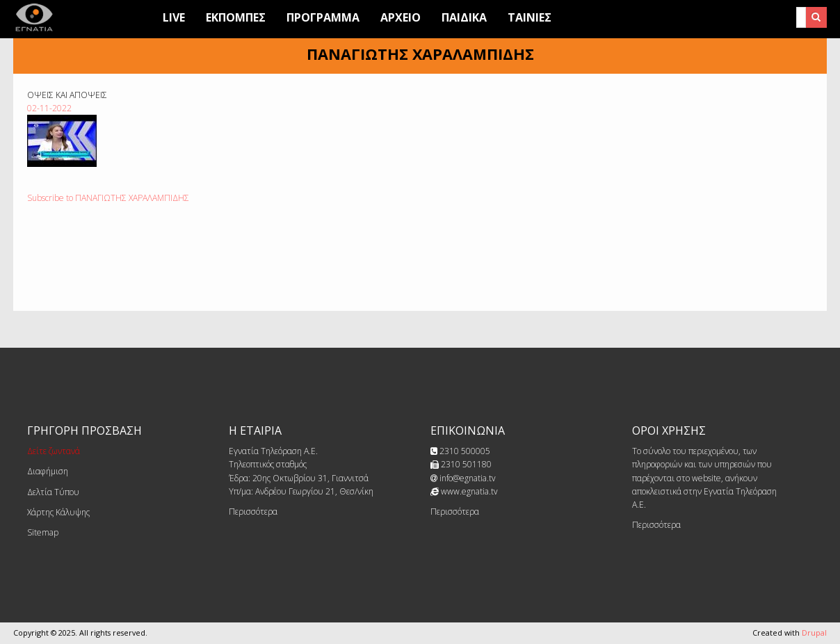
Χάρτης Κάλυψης (58, 512)
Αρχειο (401, 17)
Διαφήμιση (48, 471)
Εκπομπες (236, 17)
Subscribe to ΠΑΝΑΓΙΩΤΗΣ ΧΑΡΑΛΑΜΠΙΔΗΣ (108, 198)
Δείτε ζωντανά (54, 451)
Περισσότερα (253, 512)
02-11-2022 (49, 108)
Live (174, 17)
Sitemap (43, 532)
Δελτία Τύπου (53, 492)
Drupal (814, 633)
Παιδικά (464, 17)
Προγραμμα (323, 17)
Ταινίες (530, 17)
